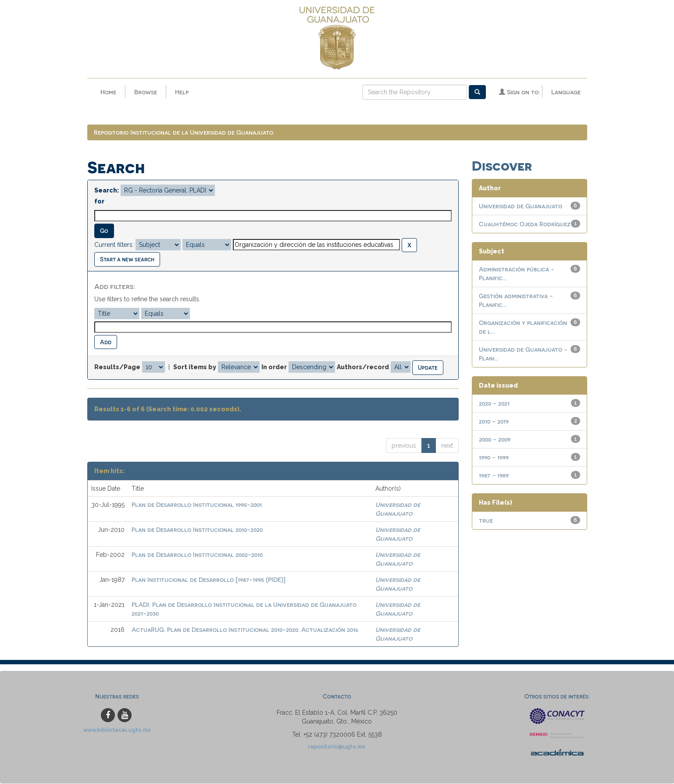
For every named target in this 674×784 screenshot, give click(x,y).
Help (182, 92)
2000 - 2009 (495, 440)
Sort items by (195, 367)
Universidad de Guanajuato (521, 206)
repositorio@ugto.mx (337, 747)
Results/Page (117, 367)
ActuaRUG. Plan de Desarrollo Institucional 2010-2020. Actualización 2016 (245, 630)
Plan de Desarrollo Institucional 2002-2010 (197, 555)
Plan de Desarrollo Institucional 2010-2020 (197, 530)
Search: (107, 191)
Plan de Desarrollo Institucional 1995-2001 (197, 505)
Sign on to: (519, 92)
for (99, 202)
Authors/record (363, 367)
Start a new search (127, 259)
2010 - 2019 (494, 422)
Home (108, 92)
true (486, 521)
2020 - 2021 (494, 404)
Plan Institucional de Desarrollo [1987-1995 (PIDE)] (209, 580)
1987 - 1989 (494, 476)
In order (274, 367)
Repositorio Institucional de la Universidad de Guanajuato (184, 133)
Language (566, 92)
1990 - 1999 (494, 458)
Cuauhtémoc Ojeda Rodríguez (525, 224)
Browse (146, 92)
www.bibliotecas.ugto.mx (117, 730)
